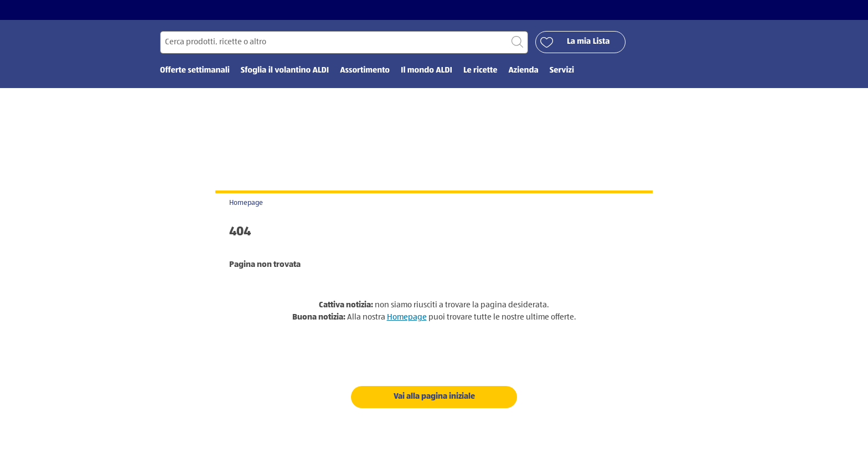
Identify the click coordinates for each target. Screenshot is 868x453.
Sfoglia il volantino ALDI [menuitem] (285, 71)
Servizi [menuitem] (562, 71)
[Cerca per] (344, 42)
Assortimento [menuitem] (365, 71)
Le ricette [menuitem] (480, 71)
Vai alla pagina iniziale (434, 396)
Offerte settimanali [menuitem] (195, 71)
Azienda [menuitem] (523, 71)
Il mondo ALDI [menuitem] (427, 71)
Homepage (246, 203)
